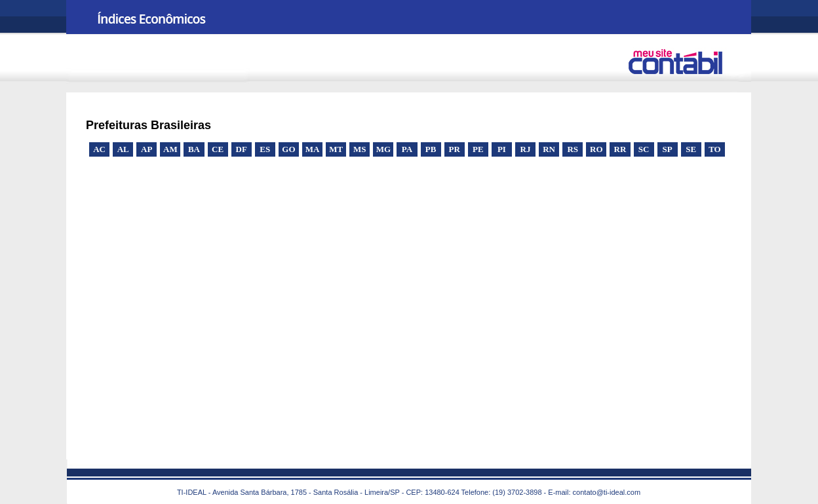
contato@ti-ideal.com (607, 492)
